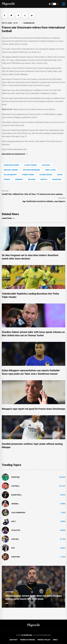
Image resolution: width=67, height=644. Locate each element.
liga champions (18, 513)
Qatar (60, 175)
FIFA (13, 548)
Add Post (14, 640)
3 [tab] (15, 603)
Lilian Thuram (30, 165)
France (7, 179)
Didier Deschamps (11, 165)
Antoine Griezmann (31, 170)
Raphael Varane (11, 170)
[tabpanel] (33, 587)
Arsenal (15, 504)
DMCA (55, 640)
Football (16, 486)
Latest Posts (8, 218)
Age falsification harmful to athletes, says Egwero (44, 201)
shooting (16, 557)
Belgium (32, 179)
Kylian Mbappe (10, 175)
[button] (4, 15)
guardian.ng (29, 23)
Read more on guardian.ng (15, 154)
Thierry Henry (28, 175)
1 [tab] (7, 603)
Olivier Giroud (46, 175)
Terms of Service (28, 640)
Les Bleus (46, 165)
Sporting (16, 477)
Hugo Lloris (50, 170)
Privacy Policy (44, 640)
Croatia (44, 179)
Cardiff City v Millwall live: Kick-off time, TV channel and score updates (32, 194)
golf (13, 521)
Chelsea (15, 539)
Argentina (57, 179)
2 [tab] (11, 603)
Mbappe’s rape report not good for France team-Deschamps (33, 409)
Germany (19, 179)
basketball (17, 495)
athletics (16, 530)
